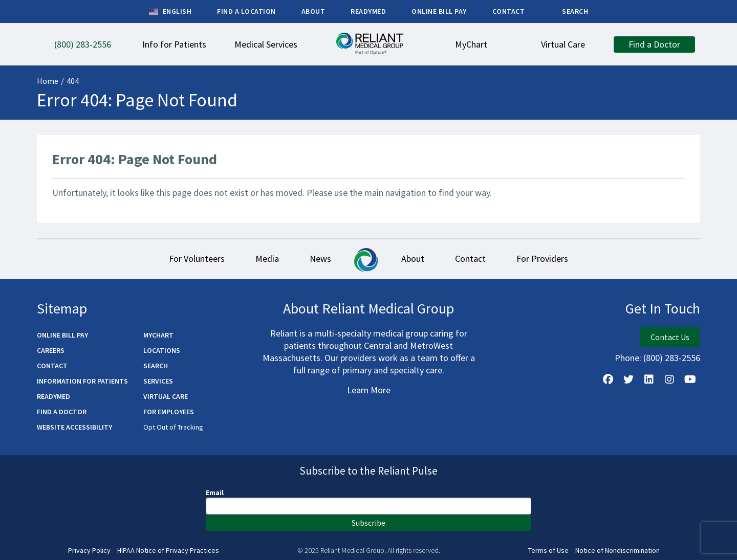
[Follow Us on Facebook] (608, 379)
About (413, 259)
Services (158, 381)
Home (48, 81)
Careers (51, 350)
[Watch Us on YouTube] (690, 379)
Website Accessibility (74, 427)
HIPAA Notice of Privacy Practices (168, 551)
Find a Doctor (62, 412)
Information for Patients (82, 381)
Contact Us (670, 337)
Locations (162, 350)
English (170, 12)
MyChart (158, 335)
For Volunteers (197, 259)
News (320, 259)
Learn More (369, 390)
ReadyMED (53, 396)
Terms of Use (548, 551)
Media (267, 259)
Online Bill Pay (62, 335)
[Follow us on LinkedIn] (649, 379)
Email (215, 492)
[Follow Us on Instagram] (669, 379)
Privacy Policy (89, 551)
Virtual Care (166, 396)
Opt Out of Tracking (173, 427)
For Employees (169, 412)
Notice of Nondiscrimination (617, 551)
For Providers (542, 259)
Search (156, 366)
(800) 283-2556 (672, 358)
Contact (470, 259)
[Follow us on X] (628, 379)
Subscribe (368, 523)
